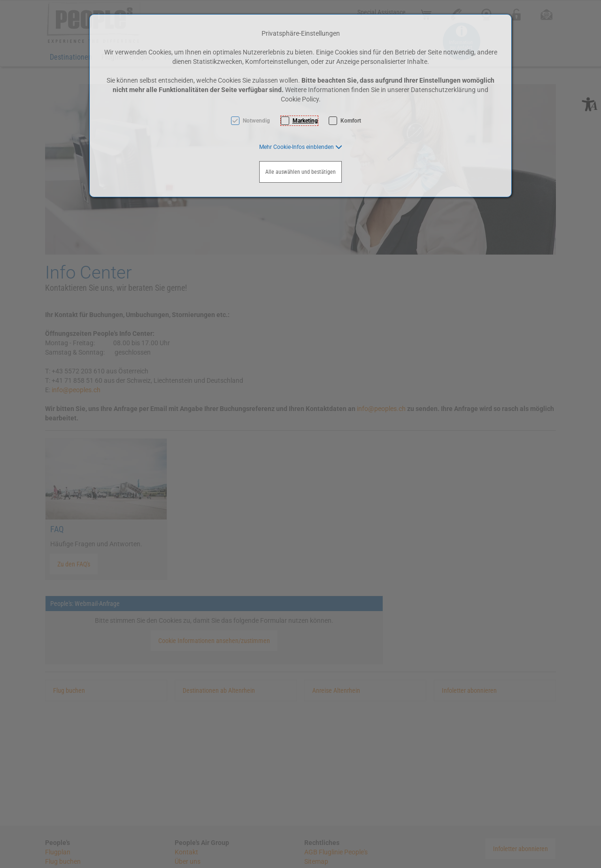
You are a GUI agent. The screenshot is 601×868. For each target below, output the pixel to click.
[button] (301, 147)
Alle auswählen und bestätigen (300, 172)
